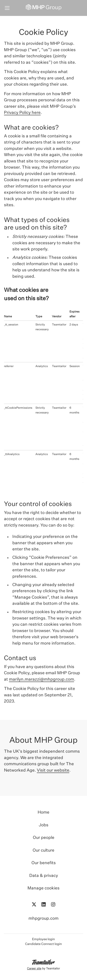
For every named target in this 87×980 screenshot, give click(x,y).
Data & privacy (44, 876)
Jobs (44, 825)
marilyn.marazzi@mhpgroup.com (42, 680)
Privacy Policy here (22, 113)
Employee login (43, 939)
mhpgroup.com (43, 919)
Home (43, 812)
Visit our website (53, 770)
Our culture (43, 851)
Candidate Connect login (43, 944)
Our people (44, 838)
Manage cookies (43, 888)
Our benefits (44, 863)
